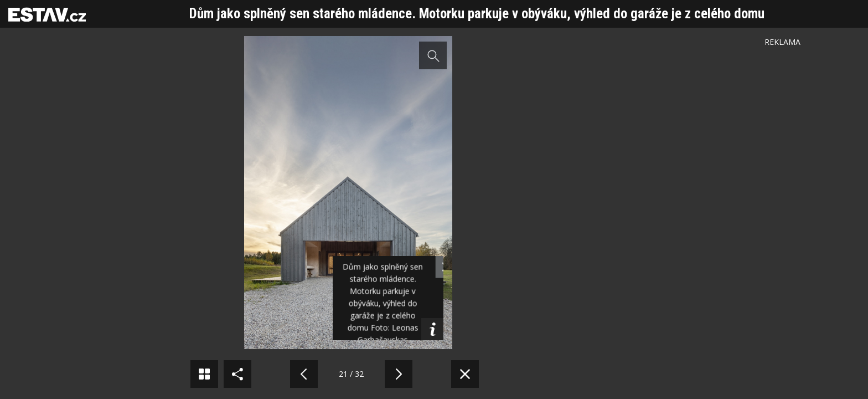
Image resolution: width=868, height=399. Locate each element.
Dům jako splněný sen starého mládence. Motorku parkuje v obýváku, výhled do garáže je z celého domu (477, 14)
